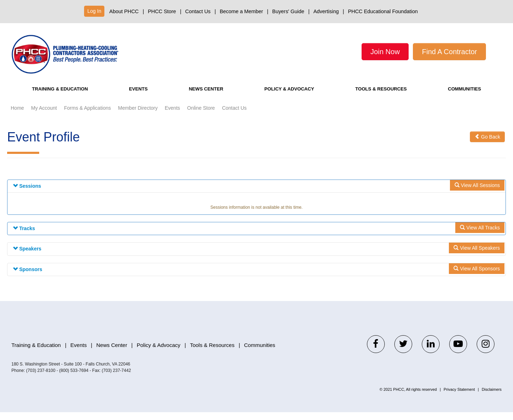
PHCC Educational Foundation (383, 11)
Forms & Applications (88, 116)
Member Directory (138, 116)
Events (140, 97)
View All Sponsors (477, 276)
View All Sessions (477, 193)
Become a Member (242, 11)
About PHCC (124, 11)
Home (17, 116)
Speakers (27, 256)
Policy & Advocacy (287, 97)
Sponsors (27, 277)
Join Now (385, 52)
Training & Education (62, 97)
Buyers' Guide (288, 11)
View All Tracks (480, 235)
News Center (203, 97)
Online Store (201, 116)
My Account (44, 116)
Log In (94, 11)
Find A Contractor (449, 52)
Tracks (24, 236)
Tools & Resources (382, 97)
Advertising (326, 11)
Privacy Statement (459, 397)
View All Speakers (477, 256)
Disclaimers (492, 397)
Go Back (487, 145)
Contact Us (198, 11)
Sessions (27, 194)
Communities (465, 97)
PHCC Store (162, 11)
